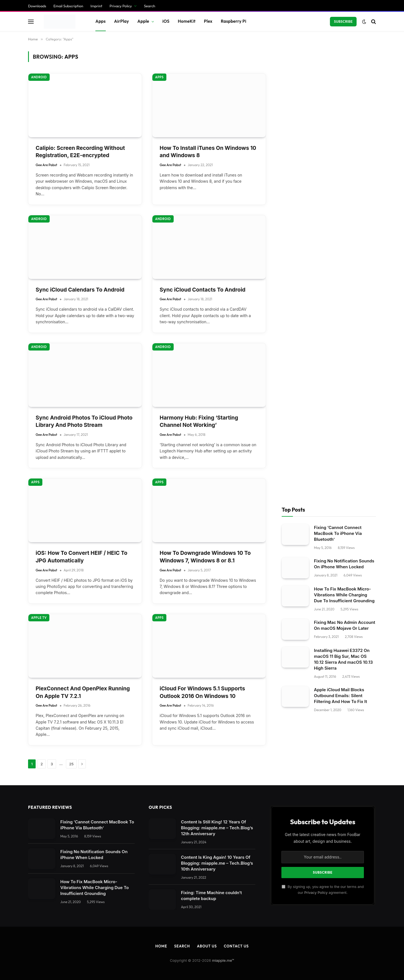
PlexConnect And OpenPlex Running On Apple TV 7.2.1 (83, 197)
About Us (207, 451)
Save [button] (9, 860)
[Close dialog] (107, 490)
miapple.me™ (223, 465)
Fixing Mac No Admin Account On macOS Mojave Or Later (345, 130)
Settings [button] (115, 788)
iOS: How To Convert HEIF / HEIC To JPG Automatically (82, 61)
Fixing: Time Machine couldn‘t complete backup (211, 400)
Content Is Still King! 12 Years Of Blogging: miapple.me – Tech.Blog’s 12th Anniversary (217, 332)
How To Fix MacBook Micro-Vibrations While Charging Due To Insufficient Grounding (344, 99)
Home (161, 451)
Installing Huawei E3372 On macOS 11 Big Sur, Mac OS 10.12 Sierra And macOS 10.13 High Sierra (343, 164)
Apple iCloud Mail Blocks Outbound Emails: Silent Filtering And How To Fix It (340, 200)
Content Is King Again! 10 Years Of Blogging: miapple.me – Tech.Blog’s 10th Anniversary (217, 368)
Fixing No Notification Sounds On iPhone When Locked (344, 69)
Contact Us (236, 451)
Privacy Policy (316, 397)
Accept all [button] (15, 871)
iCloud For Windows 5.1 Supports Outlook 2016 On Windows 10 (202, 197)
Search (182, 451)
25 (71, 269)
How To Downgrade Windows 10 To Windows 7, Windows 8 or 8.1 (205, 61)
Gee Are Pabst (46, 75)
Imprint (70, 892)
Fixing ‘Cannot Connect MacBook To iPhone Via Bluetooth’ (338, 38)
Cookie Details (19, 892)
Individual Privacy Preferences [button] (35, 881)
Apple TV (39, 122)
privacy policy (131, 777)
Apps (159, 122)
